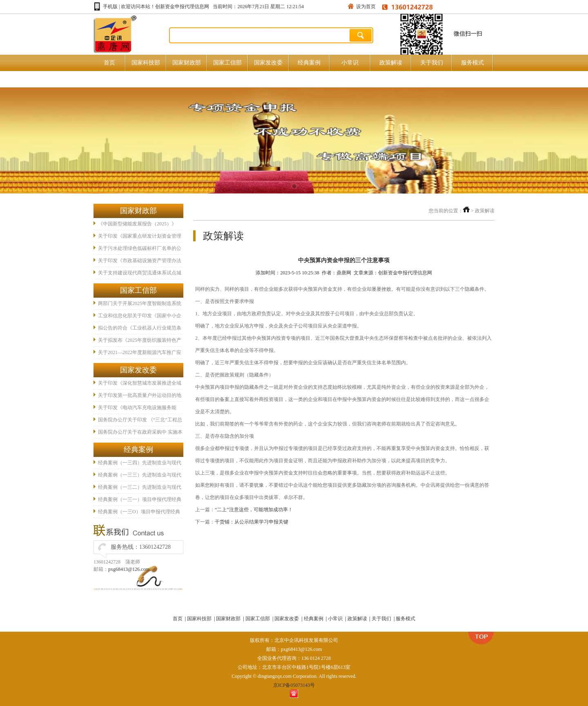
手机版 (110, 7)
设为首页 (366, 7)
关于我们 (432, 63)
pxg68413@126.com (129, 569)
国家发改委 (268, 63)
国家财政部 (187, 63)
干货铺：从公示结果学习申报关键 (252, 522)
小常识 (350, 63)
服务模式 (472, 63)
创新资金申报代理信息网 (182, 7)
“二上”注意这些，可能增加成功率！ (254, 510)
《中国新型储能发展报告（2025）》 (137, 224)
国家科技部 (146, 63)
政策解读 (391, 63)
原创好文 (114, 79)
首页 (109, 63)
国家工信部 (227, 63)
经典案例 (309, 63)
